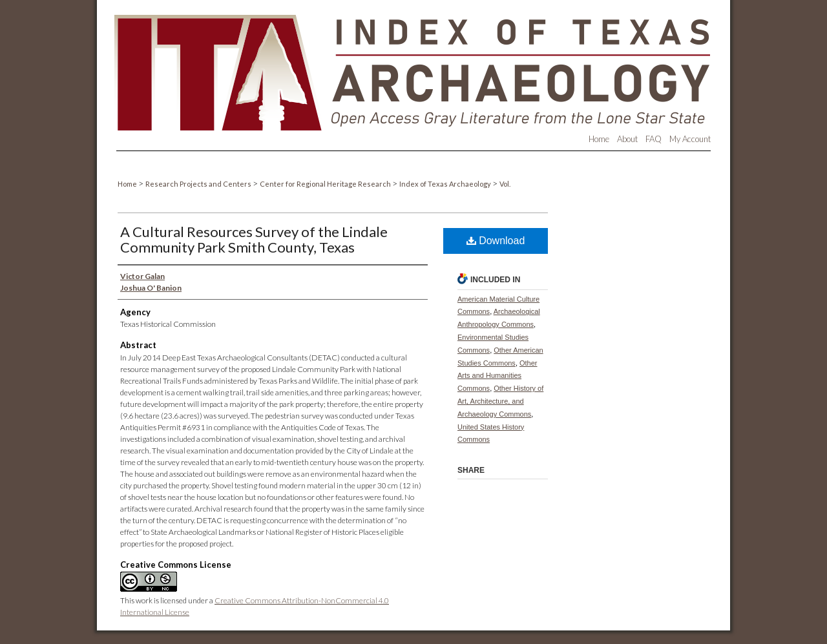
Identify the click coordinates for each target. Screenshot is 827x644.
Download (496, 241)
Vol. (505, 184)
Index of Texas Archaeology (446, 184)
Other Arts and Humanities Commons (497, 376)
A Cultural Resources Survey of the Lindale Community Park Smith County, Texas (254, 239)
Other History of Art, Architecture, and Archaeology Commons (500, 401)
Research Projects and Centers (199, 184)
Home (128, 184)
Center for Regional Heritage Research (326, 184)
